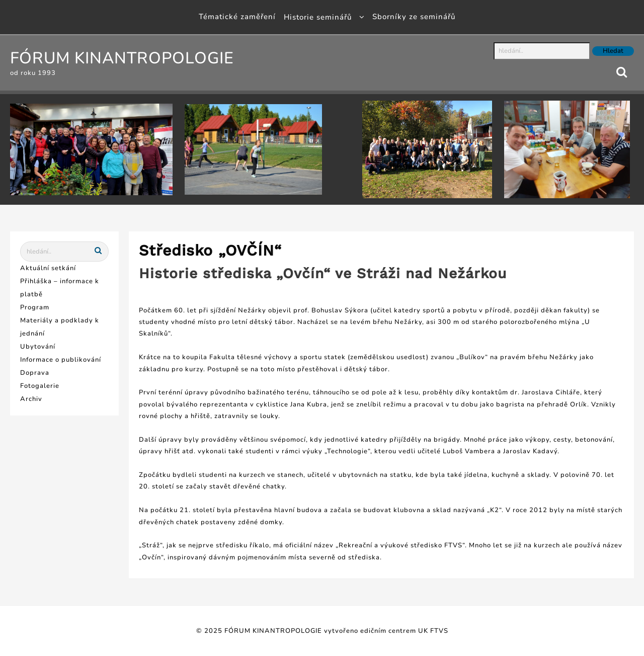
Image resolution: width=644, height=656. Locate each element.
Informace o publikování (61, 360)
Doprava (35, 373)
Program (35, 307)
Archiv (31, 399)
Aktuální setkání (48, 268)
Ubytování (38, 347)
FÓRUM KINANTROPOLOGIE (122, 58)
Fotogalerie (40, 386)
